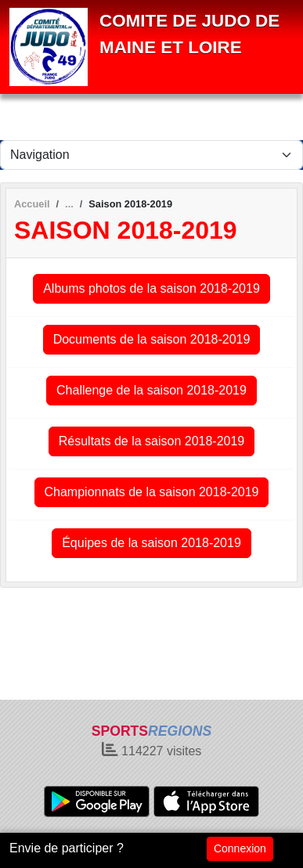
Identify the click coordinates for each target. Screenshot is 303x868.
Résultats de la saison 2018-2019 (152, 441)
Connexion (240, 848)
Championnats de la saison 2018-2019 (152, 492)
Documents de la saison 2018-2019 (152, 339)
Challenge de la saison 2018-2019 (151, 390)
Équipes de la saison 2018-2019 (151, 543)
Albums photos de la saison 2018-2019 (151, 288)
